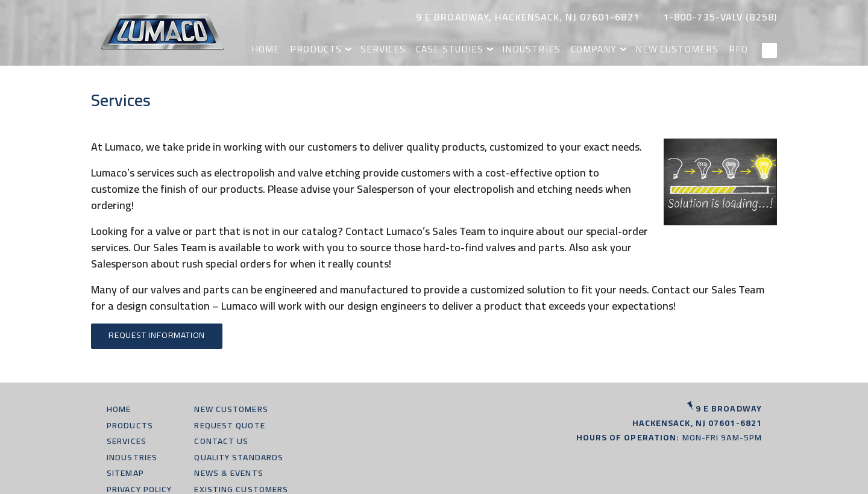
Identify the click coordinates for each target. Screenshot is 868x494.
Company (603, 48)
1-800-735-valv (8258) (720, 17)
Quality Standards (239, 457)
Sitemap (125, 473)
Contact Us (221, 441)
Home (293, 48)
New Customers (683, 48)
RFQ (741, 48)
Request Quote (229, 425)
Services (404, 48)
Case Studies (468, 48)
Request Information (157, 335)
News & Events (228, 473)
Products (341, 48)
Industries (545, 48)
